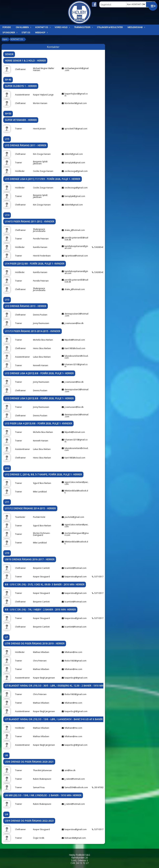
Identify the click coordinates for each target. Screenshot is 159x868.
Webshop (41, 32)
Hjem (5, 39)
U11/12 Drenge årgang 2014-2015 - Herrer (30, 508)
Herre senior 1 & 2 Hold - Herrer (25, 61)
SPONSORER (10, 32)
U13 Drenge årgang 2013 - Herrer (26, 306)
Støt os (26, 32)
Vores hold (62, 27)
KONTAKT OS (43, 27)
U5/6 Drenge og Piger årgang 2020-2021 (29, 762)
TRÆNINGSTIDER (83, 27)
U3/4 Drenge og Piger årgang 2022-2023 (29, 821)
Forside (7, 27)
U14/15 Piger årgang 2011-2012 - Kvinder (29, 221)
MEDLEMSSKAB (136, 27)
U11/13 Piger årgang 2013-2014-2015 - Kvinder (33, 331)
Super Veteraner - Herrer (21, 120)
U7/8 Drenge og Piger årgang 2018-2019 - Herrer (35, 643)
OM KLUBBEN (23, 27)
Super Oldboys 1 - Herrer (21, 86)
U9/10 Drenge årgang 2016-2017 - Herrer (30, 559)
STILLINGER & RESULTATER (110, 27)
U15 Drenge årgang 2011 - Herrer (26, 145)
